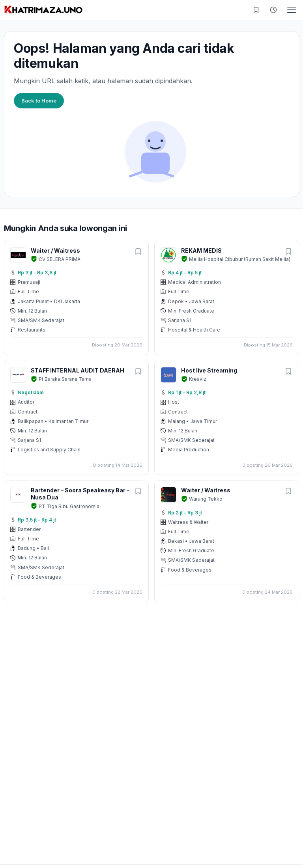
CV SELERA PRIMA (60, 259)
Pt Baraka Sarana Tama (65, 379)
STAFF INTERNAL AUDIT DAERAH (78, 370)
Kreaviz (198, 379)
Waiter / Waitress (55, 251)
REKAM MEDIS (201, 251)
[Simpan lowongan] (138, 252)
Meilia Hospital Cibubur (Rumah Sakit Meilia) (240, 259)
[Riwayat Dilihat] (273, 10)
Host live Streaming (209, 370)
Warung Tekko (206, 499)
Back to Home (39, 101)
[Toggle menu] (292, 10)
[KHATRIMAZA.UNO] (43, 10)
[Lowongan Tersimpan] (256, 10)
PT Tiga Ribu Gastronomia (69, 506)
